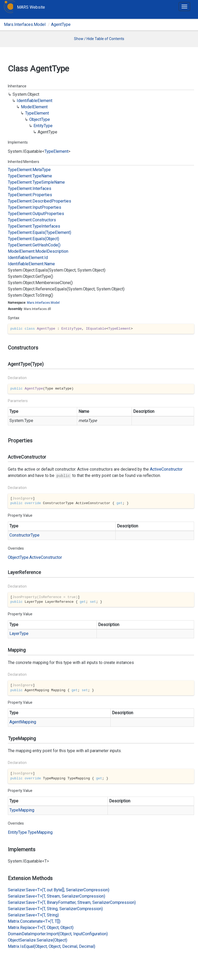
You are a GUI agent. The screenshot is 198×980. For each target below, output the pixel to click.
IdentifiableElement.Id (28, 258)
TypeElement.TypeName (30, 176)
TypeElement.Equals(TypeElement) (39, 232)
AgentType (61, 24)
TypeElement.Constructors (32, 220)
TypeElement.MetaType (29, 170)
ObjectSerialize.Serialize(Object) (38, 940)
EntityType (43, 126)
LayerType (19, 633)
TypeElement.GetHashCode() (34, 245)
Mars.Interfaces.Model (25, 24)
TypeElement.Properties (30, 195)
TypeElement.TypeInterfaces (34, 226)
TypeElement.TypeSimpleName (36, 182)
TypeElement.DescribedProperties (39, 201)
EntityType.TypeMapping (30, 832)
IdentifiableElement (35, 101)
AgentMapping (23, 722)
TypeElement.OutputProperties (36, 214)
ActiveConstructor (166, 469)
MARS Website (31, 7)
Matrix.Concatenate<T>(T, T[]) (34, 921)
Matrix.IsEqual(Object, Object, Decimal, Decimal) (52, 946)
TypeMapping (22, 810)
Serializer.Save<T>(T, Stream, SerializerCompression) (56, 896)
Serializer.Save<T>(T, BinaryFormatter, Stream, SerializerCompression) (72, 902)
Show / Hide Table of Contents (99, 39)
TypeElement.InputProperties (35, 207)
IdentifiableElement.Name (31, 264)
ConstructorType (24, 535)
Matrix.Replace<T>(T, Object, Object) (41, 928)
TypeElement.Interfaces (30, 188)
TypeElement (37, 113)
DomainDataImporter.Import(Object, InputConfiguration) (58, 934)
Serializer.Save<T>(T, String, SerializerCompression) (55, 909)
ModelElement (34, 107)
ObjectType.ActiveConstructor (35, 557)
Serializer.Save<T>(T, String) (33, 915)
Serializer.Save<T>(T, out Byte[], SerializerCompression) (59, 890)
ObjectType (40, 119)
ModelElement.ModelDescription (38, 251)
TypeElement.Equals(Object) (33, 239)
